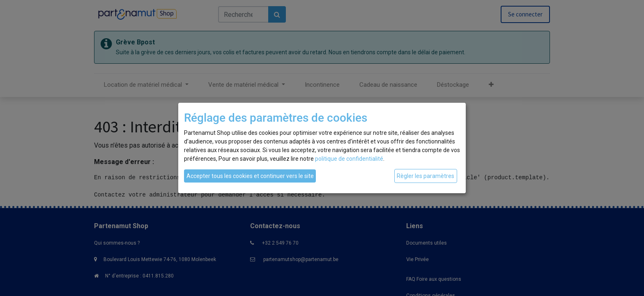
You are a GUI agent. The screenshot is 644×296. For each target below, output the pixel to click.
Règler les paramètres (425, 176)
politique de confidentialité (349, 159)
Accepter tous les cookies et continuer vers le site (250, 176)
